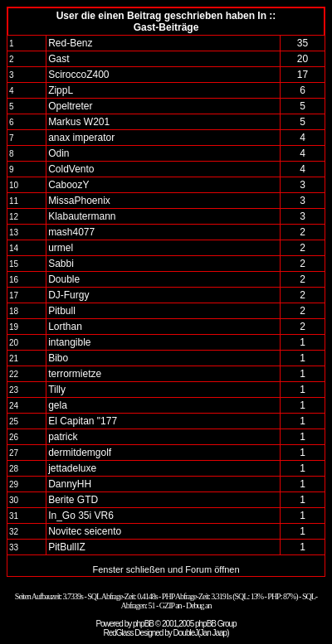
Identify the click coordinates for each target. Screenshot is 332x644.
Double (64, 279)
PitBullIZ (67, 547)
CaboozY (68, 185)
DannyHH (70, 484)
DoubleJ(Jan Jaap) (201, 633)
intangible (69, 342)
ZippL (61, 90)
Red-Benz (70, 43)
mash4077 (71, 232)
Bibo (58, 358)
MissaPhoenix (79, 201)
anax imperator (81, 138)
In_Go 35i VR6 (81, 516)
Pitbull (62, 311)
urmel (61, 248)
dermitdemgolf (80, 453)
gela (58, 405)
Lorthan (65, 327)
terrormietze (75, 374)
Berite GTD (73, 500)
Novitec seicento (85, 531)
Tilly (57, 390)
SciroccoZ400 (78, 75)
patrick (63, 437)
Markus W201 (79, 122)
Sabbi (61, 264)
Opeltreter (70, 106)
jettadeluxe (72, 468)
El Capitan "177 (83, 421)
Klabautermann (82, 216)
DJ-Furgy (68, 295)
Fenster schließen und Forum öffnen (166, 569)
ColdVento (71, 169)
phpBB (143, 624)
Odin (59, 153)
